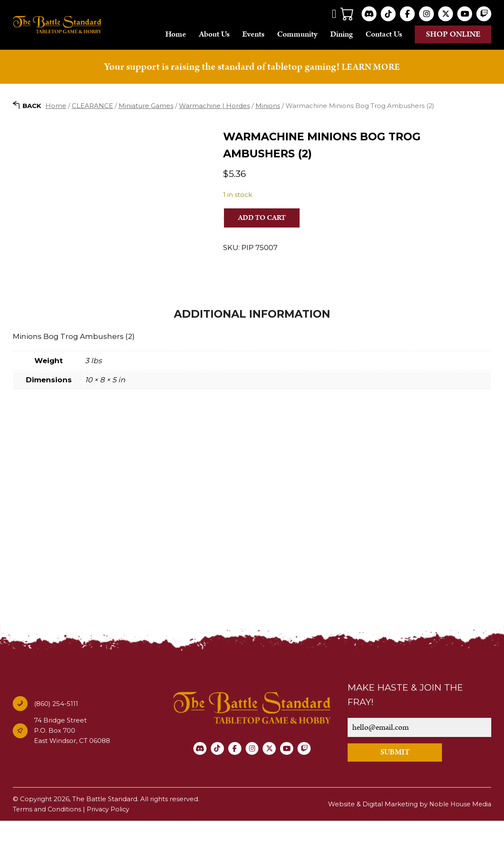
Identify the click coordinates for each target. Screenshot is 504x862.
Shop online (453, 34)
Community (297, 34)
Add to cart (265, 218)
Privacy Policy (110, 850)
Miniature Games (146, 106)
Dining (341, 34)
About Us (214, 34)
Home (176, 34)
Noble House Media (459, 845)
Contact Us (384, 34)
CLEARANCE (92, 106)
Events (253, 34)
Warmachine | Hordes (214, 106)
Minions (268, 106)
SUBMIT (405, 793)
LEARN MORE (371, 67)
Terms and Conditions (48, 850)
